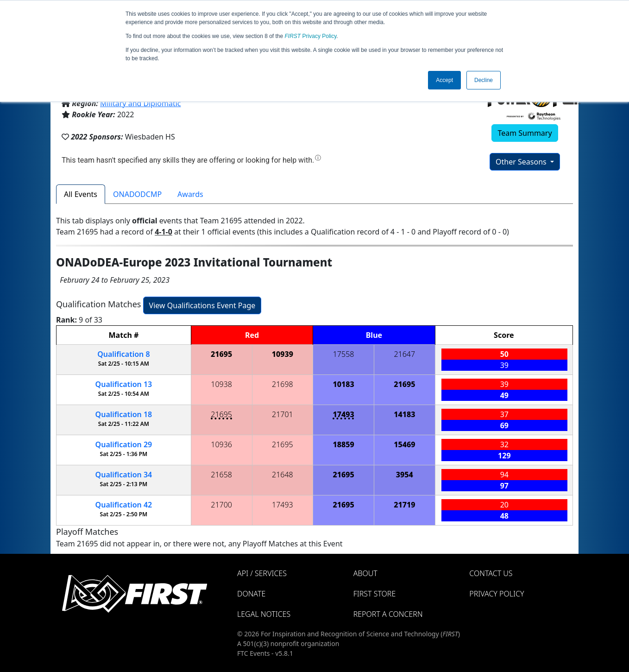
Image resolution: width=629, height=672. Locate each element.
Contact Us (491, 573)
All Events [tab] (81, 194)
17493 (343, 414)
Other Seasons (522, 162)
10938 (221, 384)
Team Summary (525, 133)
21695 (221, 354)
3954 (405, 475)
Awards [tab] (190, 194)
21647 (404, 354)
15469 (404, 444)
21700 (221, 505)
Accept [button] (444, 80)
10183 (343, 384)
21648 (283, 475)
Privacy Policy (311, 36)
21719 (404, 505)
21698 (283, 384)
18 (124, 414)
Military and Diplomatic (140, 103)
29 (124, 444)
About (365, 573)
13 (124, 384)
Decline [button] (484, 80)
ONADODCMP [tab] (137, 194)
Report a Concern (388, 614)
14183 (404, 414)
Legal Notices (264, 614)
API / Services (262, 573)
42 (124, 505)
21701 (283, 414)
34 (124, 475)
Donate (251, 594)
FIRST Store (375, 594)
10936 (221, 444)
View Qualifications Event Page (202, 305)
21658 (221, 475)
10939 (283, 354)
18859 (343, 444)
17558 (344, 354)
